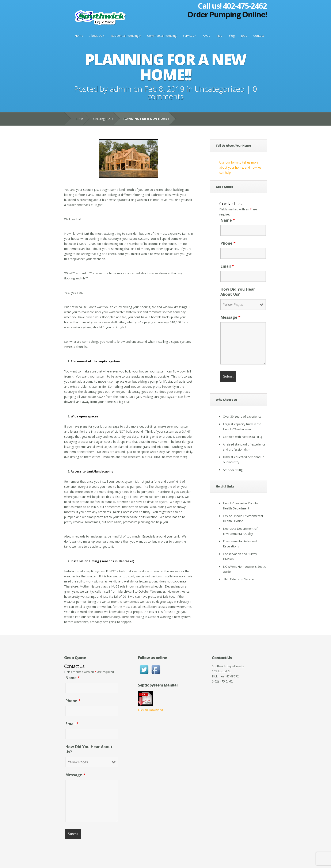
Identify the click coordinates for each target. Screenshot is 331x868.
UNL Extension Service (238, 579)
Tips (219, 36)
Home (79, 36)
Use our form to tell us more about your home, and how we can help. (240, 167)
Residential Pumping (125, 36)
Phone (228, 243)
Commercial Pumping (162, 36)
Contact (259, 36)
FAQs (206, 36)
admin (121, 89)
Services (188, 36)
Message (230, 317)
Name (228, 220)
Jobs (244, 36)
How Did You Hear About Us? (238, 292)
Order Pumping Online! (227, 14)
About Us (96, 36)
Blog (232, 36)
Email (227, 266)
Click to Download (151, 710)
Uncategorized (220, 89)
